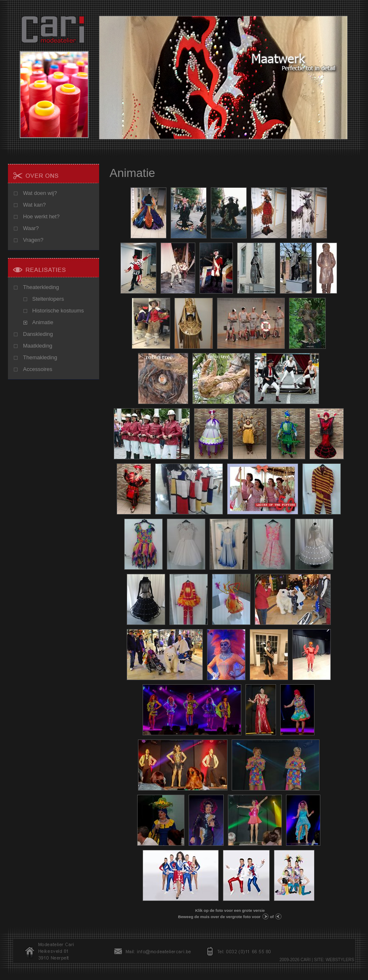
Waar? (31, 228)
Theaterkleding (41, 287)
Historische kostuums (58, 311)
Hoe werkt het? (41, 216)
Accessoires (38, 369)
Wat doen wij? (40, 193)
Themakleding (40, 357)
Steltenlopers (48, 299)
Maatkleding (38, 346)
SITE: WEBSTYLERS (334, 960)
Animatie (43, 322)
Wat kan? (34, 205)
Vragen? (33, 240)
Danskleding (38, 334)
